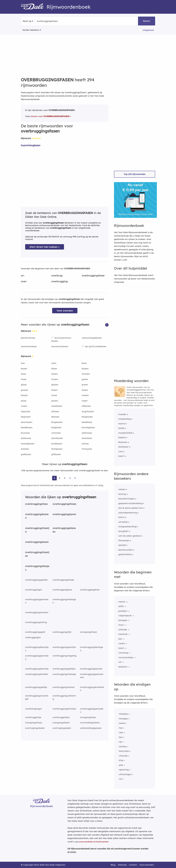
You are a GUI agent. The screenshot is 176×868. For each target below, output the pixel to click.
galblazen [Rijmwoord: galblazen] (26, 454)
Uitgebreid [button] (148, 30)
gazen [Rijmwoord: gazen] (85, 379)
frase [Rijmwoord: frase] (24, 379)
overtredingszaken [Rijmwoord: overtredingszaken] (90, 723)
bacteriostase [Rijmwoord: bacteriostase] (28, 338)
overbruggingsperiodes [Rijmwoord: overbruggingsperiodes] (92, 710)
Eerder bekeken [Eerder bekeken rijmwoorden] (31, 30)
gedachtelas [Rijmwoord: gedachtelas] (125, 554)
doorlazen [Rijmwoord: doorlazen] (87, 438)
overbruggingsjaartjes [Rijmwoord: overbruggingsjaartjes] (64, 647)
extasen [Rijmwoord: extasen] (25, 449)
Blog (113, 865)
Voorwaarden (147, 865)
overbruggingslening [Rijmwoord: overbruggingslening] (36, 622)
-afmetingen (125, 774)
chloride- (123, 630)
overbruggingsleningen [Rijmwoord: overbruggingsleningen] (91, 649)
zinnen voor (50, 116)
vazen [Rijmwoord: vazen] (24, 406)
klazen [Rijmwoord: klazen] (24, 395)
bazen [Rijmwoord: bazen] (24, 369)
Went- (121, 648)
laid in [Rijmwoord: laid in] (121, 517)
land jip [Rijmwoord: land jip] (122, 494)
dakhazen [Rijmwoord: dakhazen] (87, 433)
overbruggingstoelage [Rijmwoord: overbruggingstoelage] (64, 674)
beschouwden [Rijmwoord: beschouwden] (125, 550)
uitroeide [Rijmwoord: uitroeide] (123, 522)
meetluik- (123, 634)
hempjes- (123, 620)
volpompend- (125, 616)
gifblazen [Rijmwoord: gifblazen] (56, 454)
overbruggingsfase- (93, 275)
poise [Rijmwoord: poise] (24, 401)
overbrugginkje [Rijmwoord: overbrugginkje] (33, 717)
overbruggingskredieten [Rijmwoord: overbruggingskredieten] (92, 689)
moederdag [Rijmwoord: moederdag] (124, 419)
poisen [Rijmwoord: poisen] (55, 401)
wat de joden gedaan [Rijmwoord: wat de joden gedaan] (130, 536)
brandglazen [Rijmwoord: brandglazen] (88, 427)
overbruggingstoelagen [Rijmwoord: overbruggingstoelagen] (64, 601)
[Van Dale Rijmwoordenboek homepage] (34, 7)
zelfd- (121, 606)
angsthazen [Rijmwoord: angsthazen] (88, 411)
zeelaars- (123, 667)
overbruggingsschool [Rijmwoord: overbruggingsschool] (63, 687)
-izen (121, 732)
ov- (23, 275)
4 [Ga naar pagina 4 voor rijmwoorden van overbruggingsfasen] (70, 478)
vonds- (122, 643)
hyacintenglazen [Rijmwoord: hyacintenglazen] (31, 145)
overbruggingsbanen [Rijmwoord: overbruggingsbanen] (37, 516)
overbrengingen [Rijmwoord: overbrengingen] (33, 709)
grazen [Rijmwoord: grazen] (24, 390)
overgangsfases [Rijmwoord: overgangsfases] (34, 723)
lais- (120, 639)
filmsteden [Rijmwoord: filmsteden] (124, 540)
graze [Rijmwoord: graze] (85, 385)
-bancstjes (124, 751)
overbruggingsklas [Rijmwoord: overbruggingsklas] (90, 590)
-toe (120, 728)
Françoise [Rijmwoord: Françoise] (87, 449)
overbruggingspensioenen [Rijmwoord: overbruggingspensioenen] (92, 676)
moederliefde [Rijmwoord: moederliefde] (125, 433)
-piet (121, 765)
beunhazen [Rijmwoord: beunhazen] (27, 422)
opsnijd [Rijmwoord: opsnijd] (122, 545)
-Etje (121, 760)
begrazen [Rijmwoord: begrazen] (26, 417)
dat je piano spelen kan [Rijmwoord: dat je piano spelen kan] (130, 508)
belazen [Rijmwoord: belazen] (55, 417)
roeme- (122, 602)
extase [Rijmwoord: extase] (85, 444)
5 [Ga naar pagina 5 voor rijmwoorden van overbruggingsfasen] (75, 478)
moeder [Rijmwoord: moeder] (122, 414)
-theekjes (123, 714)
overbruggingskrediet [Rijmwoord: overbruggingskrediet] (37, 674)
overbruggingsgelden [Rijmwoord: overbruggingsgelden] (36, 580)
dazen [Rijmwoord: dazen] (54, 374)
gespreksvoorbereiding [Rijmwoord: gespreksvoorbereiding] (130, 503)
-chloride (123, 756)
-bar (120, 737)
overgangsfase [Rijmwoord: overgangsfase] (88, 717)
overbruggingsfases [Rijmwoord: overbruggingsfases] (64, 504)
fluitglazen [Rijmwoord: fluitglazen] (57, 449)
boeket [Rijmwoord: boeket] (122, 437)
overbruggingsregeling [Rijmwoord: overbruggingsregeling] (65, 656)
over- (24, 281)
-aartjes (122, 746)
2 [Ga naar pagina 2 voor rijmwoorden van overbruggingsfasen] (60, 478)
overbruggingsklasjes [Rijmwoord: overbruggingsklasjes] (37, 568)
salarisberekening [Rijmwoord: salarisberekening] (128, 513)
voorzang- (124, 653)
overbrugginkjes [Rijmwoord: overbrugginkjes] (61, 717)
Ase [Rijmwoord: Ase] (23, 363)
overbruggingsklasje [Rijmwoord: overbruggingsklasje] (63, 580)
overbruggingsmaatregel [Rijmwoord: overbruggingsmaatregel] (37, 697)
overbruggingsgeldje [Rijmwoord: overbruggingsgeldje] (36, 687)
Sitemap (122, 865)
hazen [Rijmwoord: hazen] (54, 390)
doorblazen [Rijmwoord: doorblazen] (57, 438)
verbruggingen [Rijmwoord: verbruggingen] (33, 637)
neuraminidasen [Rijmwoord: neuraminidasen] (60, 346)
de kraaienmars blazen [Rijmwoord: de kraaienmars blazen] (61, 339)
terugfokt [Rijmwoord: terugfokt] (123, 531)
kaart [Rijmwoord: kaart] (121, 456)
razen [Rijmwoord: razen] (85, 401)
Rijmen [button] (147, 21)
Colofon (133, 865)
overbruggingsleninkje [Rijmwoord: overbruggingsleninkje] (64, 709)
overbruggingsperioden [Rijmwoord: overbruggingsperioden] (37, 657)
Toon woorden (65, 311)
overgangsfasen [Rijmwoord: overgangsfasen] (89, 632)
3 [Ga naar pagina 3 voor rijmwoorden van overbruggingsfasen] (65, 478)
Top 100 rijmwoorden (135, 174)
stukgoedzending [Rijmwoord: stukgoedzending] (127, 526)
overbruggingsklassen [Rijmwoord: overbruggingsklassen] (64, 530)
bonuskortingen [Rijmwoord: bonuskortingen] (126, 499)
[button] (107, 325)
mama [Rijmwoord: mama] (122, 424)
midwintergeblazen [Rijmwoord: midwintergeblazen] (92, 338)
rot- (120, 662)
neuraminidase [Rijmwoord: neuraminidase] (29, 346)
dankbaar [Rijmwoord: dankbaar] (123, 447)
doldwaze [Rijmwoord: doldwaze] (26, 438)
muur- (121, 625)
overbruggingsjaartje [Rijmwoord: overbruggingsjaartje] (91, 669)
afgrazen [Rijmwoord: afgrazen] (26, 411)
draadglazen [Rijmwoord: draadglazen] (28, 444)
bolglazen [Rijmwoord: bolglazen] (56, 427)
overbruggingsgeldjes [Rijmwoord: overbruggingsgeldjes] (64, 669)
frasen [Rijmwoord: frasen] (55, 379)
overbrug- (57, 275)
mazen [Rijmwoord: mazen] (85, 395)
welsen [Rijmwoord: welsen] (122, 489)
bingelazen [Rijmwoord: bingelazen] (57, 422)
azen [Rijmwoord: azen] (54, 363)
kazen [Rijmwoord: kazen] (85, 390)
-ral (120, 779)
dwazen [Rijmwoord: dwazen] (86, 374)
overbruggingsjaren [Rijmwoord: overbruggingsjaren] (64, 514)
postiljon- (123, 611)
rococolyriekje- (126, 657)
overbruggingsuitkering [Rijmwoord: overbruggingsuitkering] (64, 697)
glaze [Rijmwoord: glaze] (24, 385)
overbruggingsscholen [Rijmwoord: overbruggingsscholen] (37, 612)
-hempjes (123, 719)
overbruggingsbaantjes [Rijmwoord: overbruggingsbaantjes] (37, 649)
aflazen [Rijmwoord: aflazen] (55, 411)
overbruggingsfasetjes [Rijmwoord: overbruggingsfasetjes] (37, 554)
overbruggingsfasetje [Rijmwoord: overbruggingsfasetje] (37, 530)
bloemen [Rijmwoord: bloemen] (123, 442)
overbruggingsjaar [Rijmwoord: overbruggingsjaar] (62, 590)
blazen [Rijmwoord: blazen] (85, 369)
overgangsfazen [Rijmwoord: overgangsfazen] (61, 723)
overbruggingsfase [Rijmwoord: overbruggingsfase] (36, 504)
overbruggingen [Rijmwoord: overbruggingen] (34, 590)
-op (120, 742)
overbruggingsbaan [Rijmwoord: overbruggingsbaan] (37, 542)
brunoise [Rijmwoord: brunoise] (25, 433)
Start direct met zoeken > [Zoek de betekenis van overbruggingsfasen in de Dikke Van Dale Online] (45, 247)
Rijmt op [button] (27, 21)
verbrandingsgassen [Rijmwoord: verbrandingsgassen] (91, 728)
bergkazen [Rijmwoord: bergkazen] (87, 417)
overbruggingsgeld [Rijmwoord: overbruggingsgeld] (35, 632)
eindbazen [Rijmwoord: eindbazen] (57, 444)
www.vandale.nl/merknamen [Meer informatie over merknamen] (93, 842)
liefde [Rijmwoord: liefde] (121, 428)
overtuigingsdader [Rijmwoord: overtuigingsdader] (35, 728)
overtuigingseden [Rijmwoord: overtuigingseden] (62, 728)
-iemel (122, 723)
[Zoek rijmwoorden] (51, 21)
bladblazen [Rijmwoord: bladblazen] (27, 427)
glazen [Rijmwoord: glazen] (55, 385)
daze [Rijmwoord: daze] (23, 374)
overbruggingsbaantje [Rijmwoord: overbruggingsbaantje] (37, 669)
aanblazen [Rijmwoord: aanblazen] (57, 406)
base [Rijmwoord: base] (84, 363)
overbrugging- (60, 281)
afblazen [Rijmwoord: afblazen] (86, 406)
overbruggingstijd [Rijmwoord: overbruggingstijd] (62, 632)
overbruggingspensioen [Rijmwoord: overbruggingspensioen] (37, 601)
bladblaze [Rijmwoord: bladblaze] (87, 422)
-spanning (123, 770)
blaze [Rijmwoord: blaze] (54, 369)
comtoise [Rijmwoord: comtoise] (56, 433)
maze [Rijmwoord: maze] (54, 395)
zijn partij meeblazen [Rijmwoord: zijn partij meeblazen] (96, 346)
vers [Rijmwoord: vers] (120, 451)
